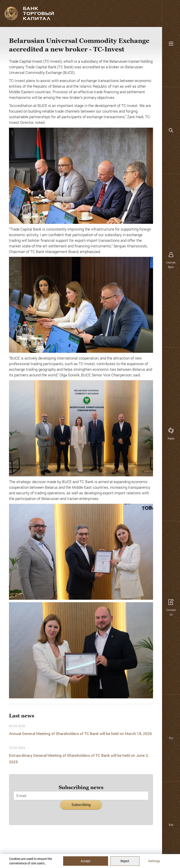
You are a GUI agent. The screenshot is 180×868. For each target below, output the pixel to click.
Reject (125, 861)
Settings (154, 861)
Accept (86, 861)
